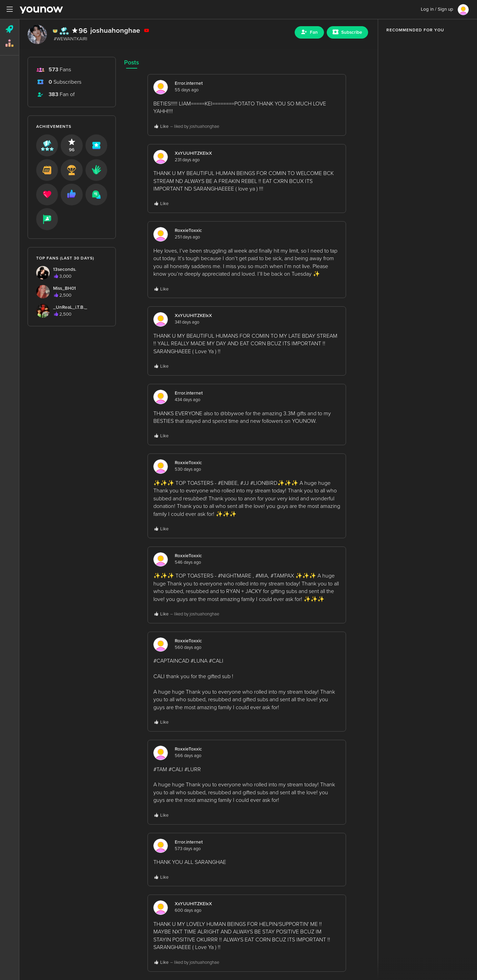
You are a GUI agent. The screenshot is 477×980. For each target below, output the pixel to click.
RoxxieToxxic (188, 231)
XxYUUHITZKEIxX (193, 153)
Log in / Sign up (437, 9)
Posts (131, 63)
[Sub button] (347, 32)
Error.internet (189, 83)
